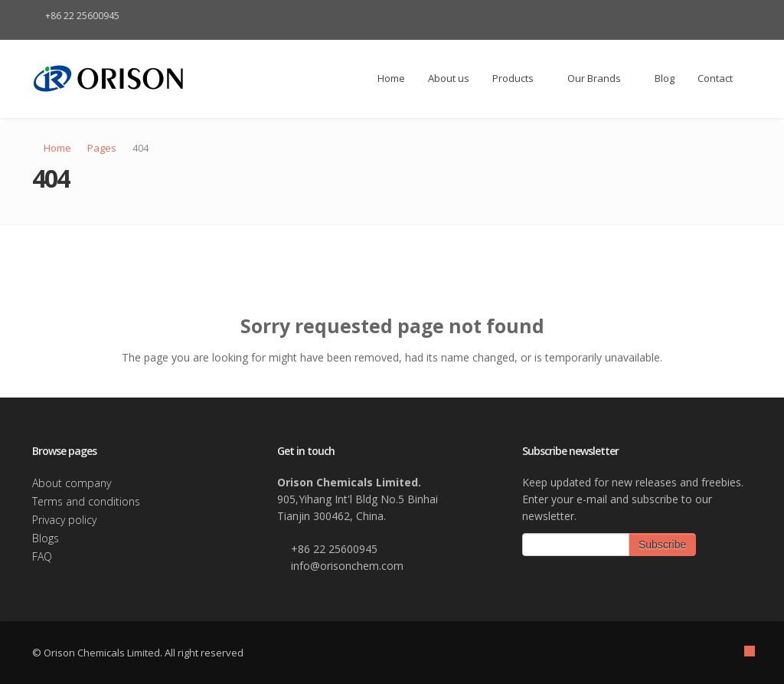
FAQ (42, 556)
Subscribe (662, 545)
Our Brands (599, 78)
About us (449, 78)
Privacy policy (64, 520)
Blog (665, 78)
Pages (102, 148)
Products (518, 78)
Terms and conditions (86, 501)
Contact (715, 78)
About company (72, 483)
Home (385, 78)
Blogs (46, 538)
